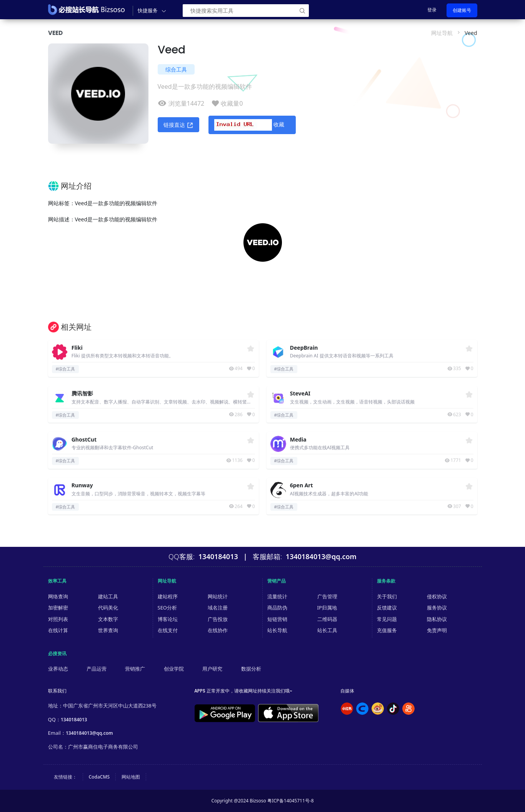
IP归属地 (327, 608)
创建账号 (462, 10)
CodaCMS (99, 777)
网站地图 (131, 777)
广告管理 (327, 596)
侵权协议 (437, 596)
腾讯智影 (82, 394)
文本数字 (108, 619)
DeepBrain (304, 348)
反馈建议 (387, 608)
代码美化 (108, 608)
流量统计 (277, 596)
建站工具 (108, 596)
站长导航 (277, 630)
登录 (432, 10)
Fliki (77, 348)
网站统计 (218, 596)
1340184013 (74, 720)
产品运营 (97, 669)
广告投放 (218, 619)
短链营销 (277, 619)
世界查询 (108, 630)
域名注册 (218, 608)
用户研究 (212, 669)
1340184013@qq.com (89, 733)
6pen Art (302, 486)
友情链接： (65, 777)
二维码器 (327, 619)
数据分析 (251, 669)
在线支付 (168, 630)
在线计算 (58, 630)
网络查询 (58, 596)
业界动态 (58, 669)
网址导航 (442, 33)
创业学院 (174, 669)
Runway (82, 486)
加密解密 (58, 608)
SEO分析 (167, 608)
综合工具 (176, 69)
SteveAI (300, 394)
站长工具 (327, 630)
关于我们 (387, 596)
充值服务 (387, 630)
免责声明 (437, 630)
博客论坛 (168, 619)
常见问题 (387, 619)
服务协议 (437, 608)
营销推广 (135, 669)
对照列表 (58, 619)
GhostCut (84, 440)
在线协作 (218, 630)
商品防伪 (277, 608)
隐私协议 (437, 619)
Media (298, 440)
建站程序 (168, 596)
